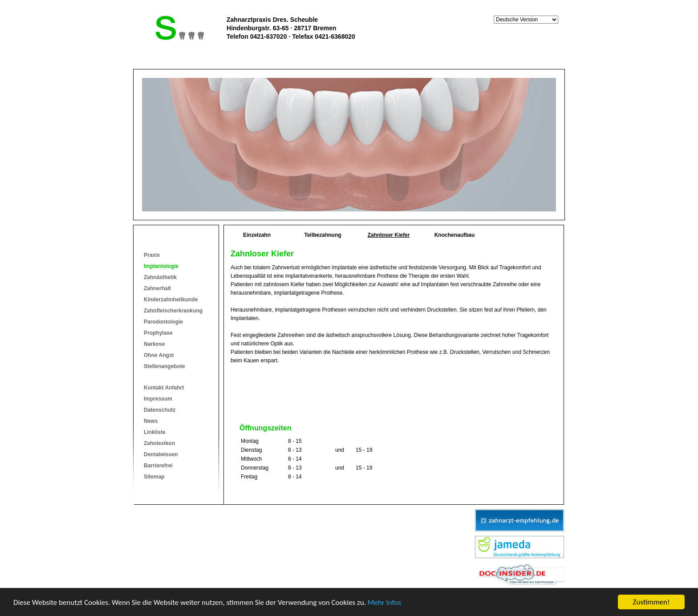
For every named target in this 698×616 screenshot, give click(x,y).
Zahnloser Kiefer (389, 235)
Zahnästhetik (160, 277)
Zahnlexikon (159, 443)
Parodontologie (163, 322)
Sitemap (154, 477)
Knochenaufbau (455, 235)
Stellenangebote (164, 366)
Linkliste (155, 432)
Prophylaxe (158, 333)
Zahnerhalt (157, 288)
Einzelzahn (257, 235)
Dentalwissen (161, 454)
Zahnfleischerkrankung (173, 311)
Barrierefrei (158, 466)
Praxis (152, 255)
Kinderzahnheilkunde (171, 300)
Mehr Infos (384, 602)
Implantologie (161, 266)
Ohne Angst (159, 355)
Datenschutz (160, 410)
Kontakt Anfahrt (164, 388)
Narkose (154, 344)
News (151, 421)
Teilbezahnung (323, 235)
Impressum (158, 399)
